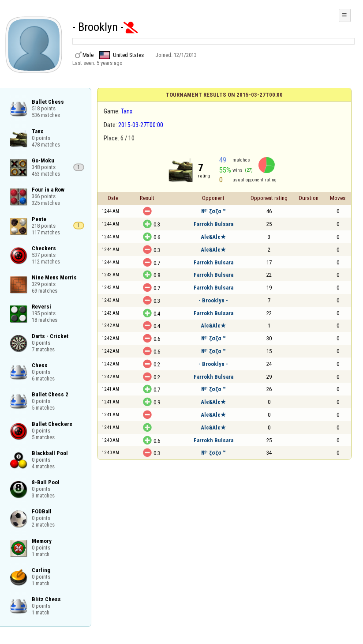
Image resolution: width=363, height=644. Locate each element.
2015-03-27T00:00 (141, 125)
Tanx (127, 111)
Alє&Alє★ (213, 237)
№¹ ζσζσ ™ (213, 211)
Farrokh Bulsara (213, 224)
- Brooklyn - (213, 300)
